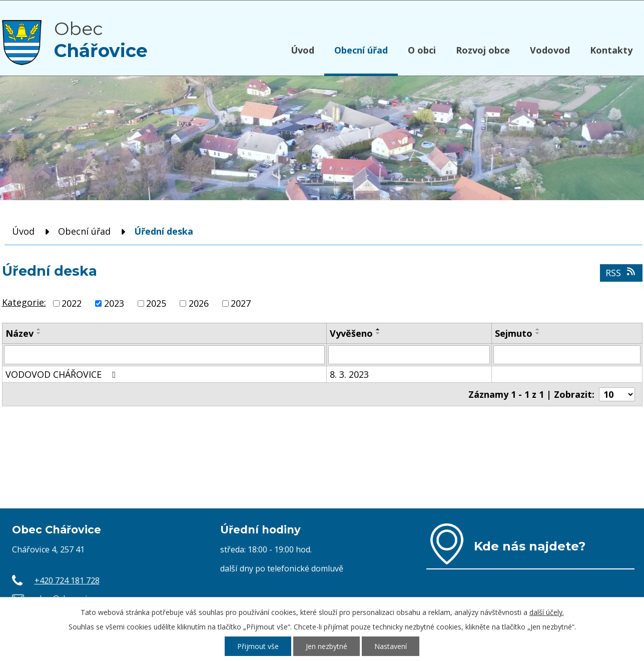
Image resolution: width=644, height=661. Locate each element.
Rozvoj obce (483, 50)
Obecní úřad (361, 50)
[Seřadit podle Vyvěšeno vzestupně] (378, 329)
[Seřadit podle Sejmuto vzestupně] (538, 329)
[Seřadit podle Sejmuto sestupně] (538, 333)
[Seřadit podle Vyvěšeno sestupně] (378, 333)
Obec (101, 40)
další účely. (547, 612)
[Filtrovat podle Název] (164, 355)
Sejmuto (514, 333)
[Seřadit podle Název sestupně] (39, 333)
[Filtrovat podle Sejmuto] (567, 355)
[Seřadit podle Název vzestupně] (39, 329)
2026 (199, 303)
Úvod (302, 50)
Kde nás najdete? (530, 546)
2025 (156, 303)
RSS (621, 273)
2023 (114, 303)
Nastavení (391, 646)
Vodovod (550, 50)
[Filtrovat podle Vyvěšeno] (409, 355)
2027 (241, 303)
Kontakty (611, 50)
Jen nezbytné (327, 646)
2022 (72, 303)
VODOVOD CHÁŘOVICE (63, 374)
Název (20, 333)
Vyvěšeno (351, 333)
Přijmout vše (258, 646)
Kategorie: (24, 302)
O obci (422, 50)
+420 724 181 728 (67, 580)
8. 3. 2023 (349, 374)
